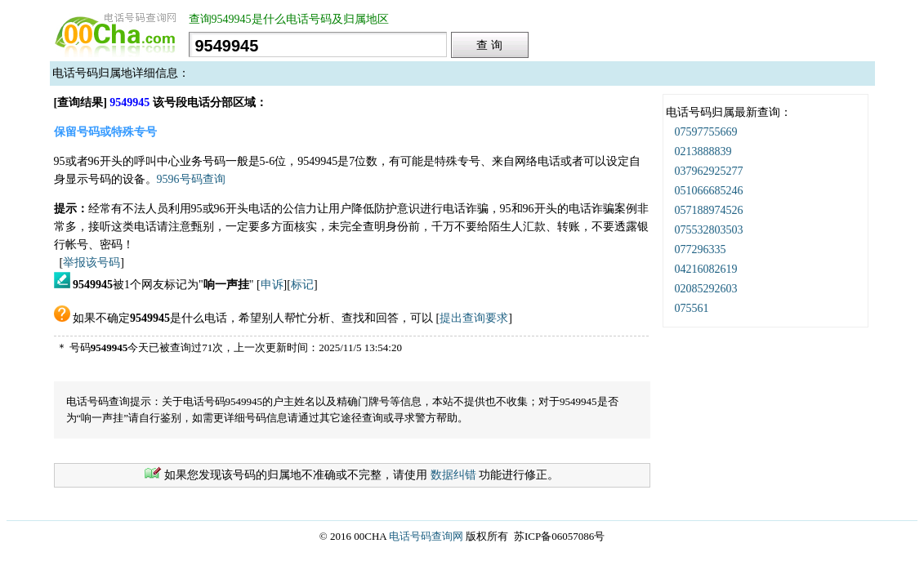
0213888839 (703, 151)
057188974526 (709, 210)
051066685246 (709, 191)
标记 (302, 285)
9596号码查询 (191, 179)
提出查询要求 (474, 318)
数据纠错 (453, 475)
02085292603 (706, 289)
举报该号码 (92, 263)
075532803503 (709, 230)
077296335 (701, 249)
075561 (692, 308)
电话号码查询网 (426, 536)
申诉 (272, 285)
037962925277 (709, 171)
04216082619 (706, 269)
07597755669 (706, 132)
